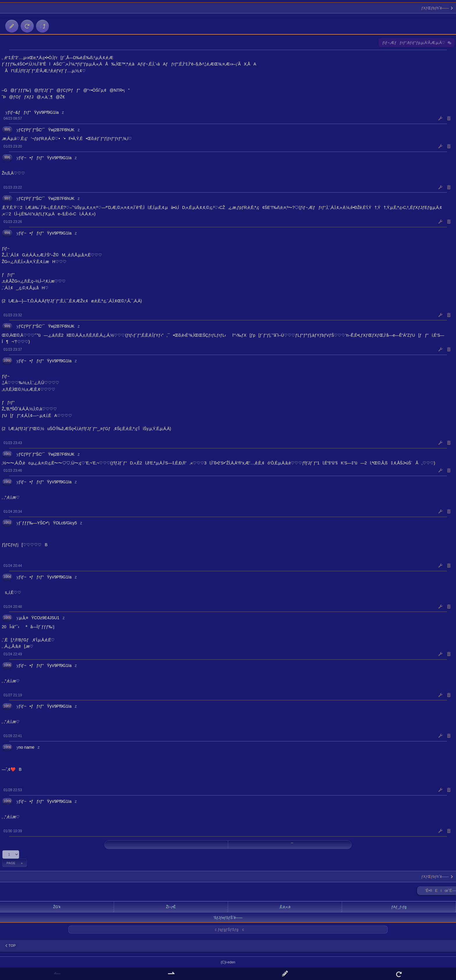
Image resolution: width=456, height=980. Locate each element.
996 (7, 157)
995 (7, 129)
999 (7, 326)
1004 (7, 577)
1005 (7, 618)
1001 (7, 454)
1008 (7, 747)
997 (7, 198)
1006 (7, 665)
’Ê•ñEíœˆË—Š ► (441, 892)
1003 (7, 523)
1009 (7, 801)
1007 (7, 706)
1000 (7, 361)
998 (7, 233)
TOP (10, 946)
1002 (7, 482)
